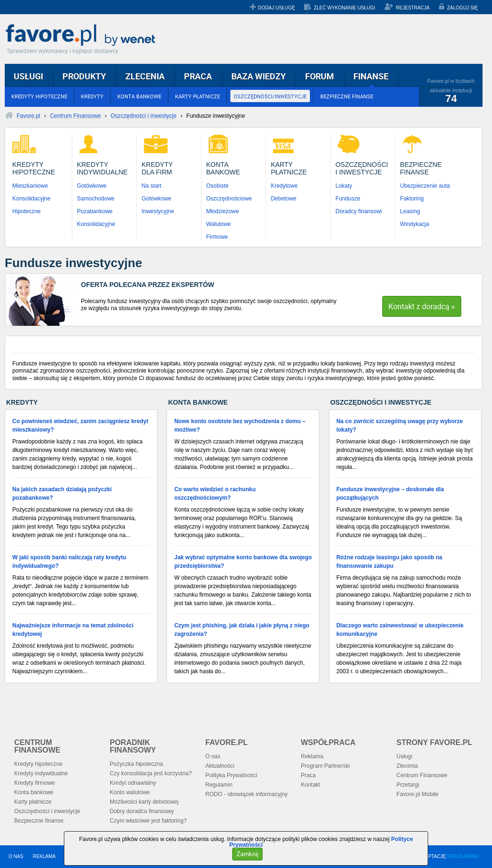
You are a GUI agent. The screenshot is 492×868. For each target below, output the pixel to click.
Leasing (410, 211)
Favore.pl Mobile (417, 794)
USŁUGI (28, 76)
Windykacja (415, 224)
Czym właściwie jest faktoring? (148, 821)
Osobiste (217, 186)
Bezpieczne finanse (39, 821)
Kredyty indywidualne (41, 773)
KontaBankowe (223, 168)
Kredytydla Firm (157, 168)
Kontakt (311, 785)
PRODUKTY (84, 76)
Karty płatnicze (33, 802)
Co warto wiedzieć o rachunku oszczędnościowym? (215, 494)
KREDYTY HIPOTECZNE (39, 96)
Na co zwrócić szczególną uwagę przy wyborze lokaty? (400, 425)
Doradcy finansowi (359, 211)
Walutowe (219, 224)
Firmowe (217, 237)
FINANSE (371, 76)
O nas (213, 756)
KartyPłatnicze (289, 168)
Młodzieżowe (223, 211)
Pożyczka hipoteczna (136, 764)
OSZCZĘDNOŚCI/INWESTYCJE (270, 96)
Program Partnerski (325, 766)
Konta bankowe (34, 792)
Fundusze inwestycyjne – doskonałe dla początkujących (390, 494)
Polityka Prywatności (231, 775)
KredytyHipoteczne (34, 168)
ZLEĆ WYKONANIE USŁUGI (344, 8)
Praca (308, 775)
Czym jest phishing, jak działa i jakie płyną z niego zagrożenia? (242, 630)
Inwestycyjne (158, 211)
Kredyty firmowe (35, 783)
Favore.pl (83, 35)
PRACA (198, 76)
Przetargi (408, 785)
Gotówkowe (92, 186)
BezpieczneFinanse (421, 168)
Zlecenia (407, 766)
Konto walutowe (130, 792)
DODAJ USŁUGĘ (277, 8)
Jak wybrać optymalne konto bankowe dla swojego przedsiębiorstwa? (243, 562)
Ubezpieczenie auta (425, 186)
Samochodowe (96, 199)
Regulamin (219, 785)
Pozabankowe (95, 211)
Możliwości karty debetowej (144, 802)
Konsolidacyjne (31, 199)
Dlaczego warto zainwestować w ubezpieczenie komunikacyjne (400, 630)
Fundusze (348, 199)
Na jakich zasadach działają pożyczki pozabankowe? (62, 494)
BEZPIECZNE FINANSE (347, 96)
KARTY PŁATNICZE (198, 96)
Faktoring (412, 199)
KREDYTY (92, 96)
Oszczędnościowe (229, 199)
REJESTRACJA (413, 8)
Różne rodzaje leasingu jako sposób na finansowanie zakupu (389, 562)
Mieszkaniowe (30, 186)
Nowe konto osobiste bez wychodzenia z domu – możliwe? (240, 425)
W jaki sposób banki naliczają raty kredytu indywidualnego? (69, 562)
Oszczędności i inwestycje (47, 811)
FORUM (320, 76)
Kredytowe (284, 186)
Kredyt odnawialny (133, 783)
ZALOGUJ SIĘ (462, 8)
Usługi (404, 756)
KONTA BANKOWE (139, 96)
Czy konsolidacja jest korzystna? (151, 773)
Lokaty (344, 186)
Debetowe (283, 199)
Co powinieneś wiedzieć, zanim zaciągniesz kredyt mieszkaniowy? (80, 425)
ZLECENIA (145, 76)
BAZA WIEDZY (259, 76)
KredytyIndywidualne (102, 168)
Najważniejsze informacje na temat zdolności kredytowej (73, 630)
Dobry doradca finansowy (142, 811)
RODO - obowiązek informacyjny (246, 794)
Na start (151, 186)
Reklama (312, 756)
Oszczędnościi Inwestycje (362, 168)
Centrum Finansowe (422, 775)
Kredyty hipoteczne (38, 764)
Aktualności (220, 766)
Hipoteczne (26, 211)
